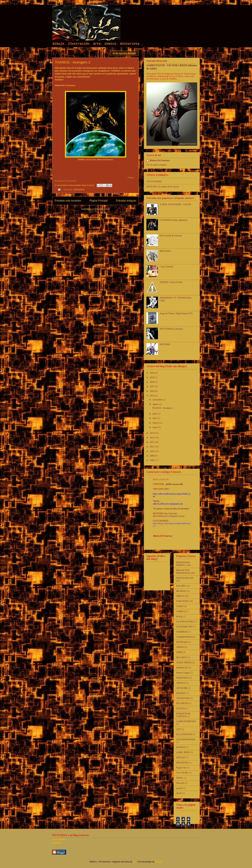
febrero (156, 423)
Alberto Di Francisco (160, 160)
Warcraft (180, 783)
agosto (156, 404)
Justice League (183, 673)
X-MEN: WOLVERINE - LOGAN (175, 204)
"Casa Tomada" (167, 267)
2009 (153, 456)
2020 (153, 373)
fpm (135, 862)
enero (155, 427)
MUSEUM (57, 843)
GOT (178, 729)
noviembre (158, 400)
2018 (153, 382)
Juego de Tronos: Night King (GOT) (176, 313)
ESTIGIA (180, 709)
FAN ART (181, 586)
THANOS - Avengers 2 (73, 62)
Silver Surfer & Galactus (171, 236)
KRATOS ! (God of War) (171, 282)
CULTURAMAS (154, 181)
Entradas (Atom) (102, 209)
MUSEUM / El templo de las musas (163, 187)
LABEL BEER (183, 752)
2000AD (180, 647)
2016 (153, 391)
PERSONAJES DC (185, 578)
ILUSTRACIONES (185, 622)
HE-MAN (181, 591)
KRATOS (180, 747)
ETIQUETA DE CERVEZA (183, 715)
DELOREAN (182, 703)
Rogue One (181, 768)
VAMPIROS (182, 632)
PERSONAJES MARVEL (183, 564)
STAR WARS (182, 601)
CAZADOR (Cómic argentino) (174, 220)
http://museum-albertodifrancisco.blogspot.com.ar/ (169, 515)
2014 (153, 433)
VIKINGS (181, 683)
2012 (153, 442)
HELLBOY (181, 657)
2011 (152, 447)
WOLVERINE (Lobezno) (171, 329)
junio (155, 414)
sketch (179, 793)
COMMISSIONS (184, 637)
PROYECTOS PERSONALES (183, 572)
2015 (153, 396)
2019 (153, 378)
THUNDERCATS (184, 627)
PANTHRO (165, 344)
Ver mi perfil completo (157, 165)
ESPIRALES (182, 668)
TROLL (180, 778)
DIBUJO (180, 596)
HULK (179, 617)
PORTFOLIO (182, 678)
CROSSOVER (183, 698)
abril (155, 418)
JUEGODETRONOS (186, 740)
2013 (153, 438)
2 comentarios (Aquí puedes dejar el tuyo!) (74, 185)
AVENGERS (79, 190)
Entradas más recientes (68, 201)
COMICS (180, 611)
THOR (179, 652)
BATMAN (181, 693)
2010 (153, 451)
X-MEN (180, 606)
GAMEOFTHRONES (186, 721)
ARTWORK (182, 688)
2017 (153, 387)
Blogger (159, 862)
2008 (153, 460)
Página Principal (99, 201)
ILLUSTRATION (184, 734)
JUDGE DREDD (184, 663)
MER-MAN (165, 251)
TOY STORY (182, 773)
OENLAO (181, 758)
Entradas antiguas (126, 201)
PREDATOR (182, 763)
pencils (179, 788)
